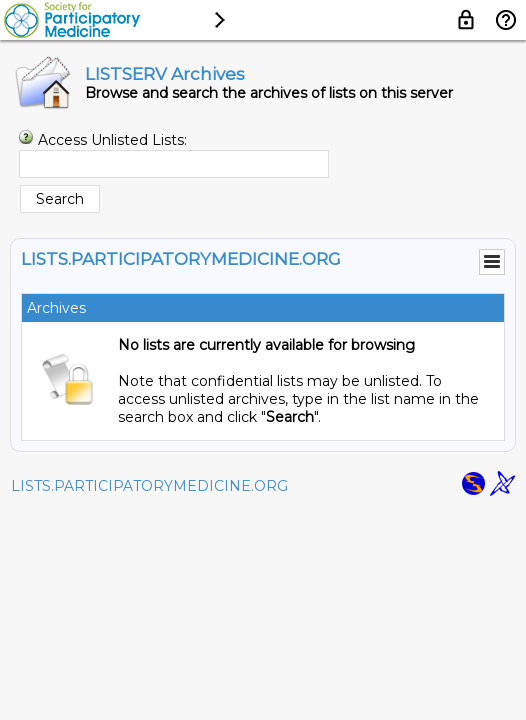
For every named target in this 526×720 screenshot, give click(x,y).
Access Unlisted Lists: (112, 140)
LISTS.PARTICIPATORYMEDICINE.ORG (149, 486)
